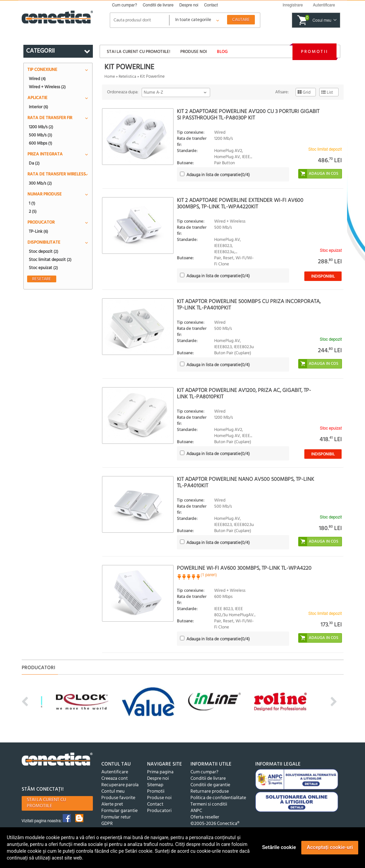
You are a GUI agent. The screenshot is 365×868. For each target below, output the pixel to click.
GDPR (107, 824)
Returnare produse (210, 791)
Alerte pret (112, 804)
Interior (38, 107)
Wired (37, 79)
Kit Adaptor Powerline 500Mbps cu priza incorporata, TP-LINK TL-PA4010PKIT (249, 305)
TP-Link (38, 231)
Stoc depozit (44, 251)
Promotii (315, 52)
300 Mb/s (40, 183)
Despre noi (189, 5)
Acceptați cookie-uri (330, 847)
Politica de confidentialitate (218, 798)
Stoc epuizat (43, 268)
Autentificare (115, 772)
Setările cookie (279, 847)
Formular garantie (119, 811)
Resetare (42, 279)
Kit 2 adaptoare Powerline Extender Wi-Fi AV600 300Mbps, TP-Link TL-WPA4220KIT (240, 204)
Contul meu (113, 791)
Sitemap (155, 785)
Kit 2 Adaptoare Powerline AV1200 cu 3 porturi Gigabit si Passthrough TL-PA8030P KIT (248, 115)
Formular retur (116, 817)
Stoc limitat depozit (50, 260)
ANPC (196, 811)
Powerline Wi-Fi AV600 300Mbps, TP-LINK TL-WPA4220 (244, 568)
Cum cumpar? (125, 5)
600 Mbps (40, 143)
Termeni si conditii (209, 804)
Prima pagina (160, 772)
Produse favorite (118, 798)
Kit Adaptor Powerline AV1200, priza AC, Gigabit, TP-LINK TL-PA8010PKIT (244, 394)
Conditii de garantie (210, 785)
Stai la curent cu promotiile (46, 803)
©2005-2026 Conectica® (215, 824)
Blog (222, 52)
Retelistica (127, 77)
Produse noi (194, 52)
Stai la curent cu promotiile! (138, 52)
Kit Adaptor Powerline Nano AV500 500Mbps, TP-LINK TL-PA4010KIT (246, 483)
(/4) (218, 175)
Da (34, 163)
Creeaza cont (115, 779)
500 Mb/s (40, 135)
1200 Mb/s (41, 127)
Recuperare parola (120, 785)
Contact (211, 5)
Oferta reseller (205, 817)
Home (110, 77)
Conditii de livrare (158, 5)
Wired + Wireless (47, 87)
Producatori (159, 811)
